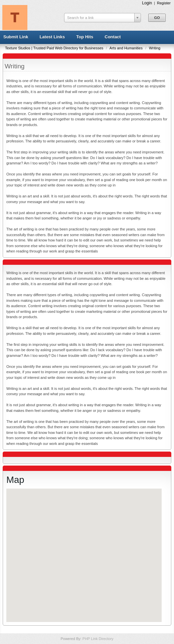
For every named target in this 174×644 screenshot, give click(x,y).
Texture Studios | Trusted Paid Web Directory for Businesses (55, 48)
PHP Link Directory (98, 639)
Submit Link (16, 37)
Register (164, 3)
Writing (155, 48)
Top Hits (85, 37)
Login (147, 3)
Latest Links (52, 37)
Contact (113, 37)
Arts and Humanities (127, 48)
